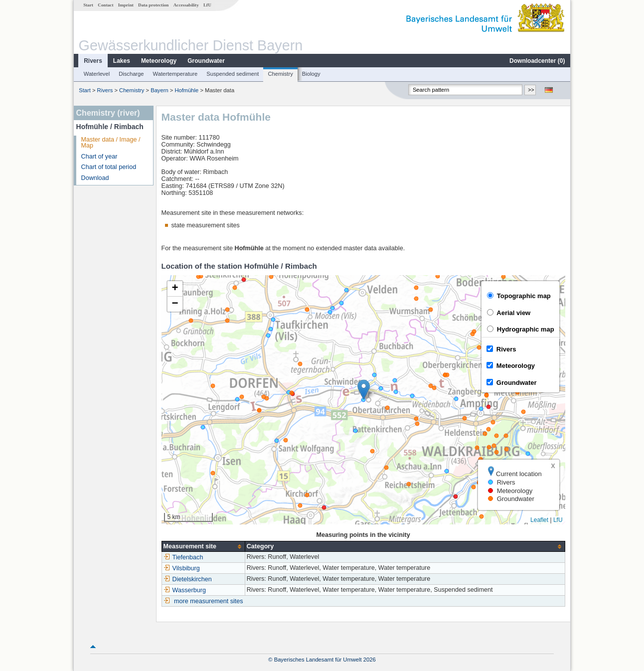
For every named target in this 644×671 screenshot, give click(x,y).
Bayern (159, 90)
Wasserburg (185, 590)
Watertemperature (175, 74)
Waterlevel (97, 74)
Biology (311, 74)
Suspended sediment (233, 74)
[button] (364, 390)
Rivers (93, 61)
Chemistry (280, 74)
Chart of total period (109, 167)
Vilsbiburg (182, 568)
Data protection (153, 5)
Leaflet (539, 520)
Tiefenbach (183, 557)
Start (88, 5)
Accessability (186, 5)
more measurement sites (209, 601)
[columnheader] (203, 547)
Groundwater (206, 61)
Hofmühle (186, 90)
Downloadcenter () (537, 61)
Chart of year (99, 157)
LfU (207, 5)
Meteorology (159, 61)
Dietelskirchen (188, 579)
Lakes (122, 61)
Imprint (126, 5)
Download (95, 178)
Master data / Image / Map (111, 143)
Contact (105, 5)
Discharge (131, 74)
